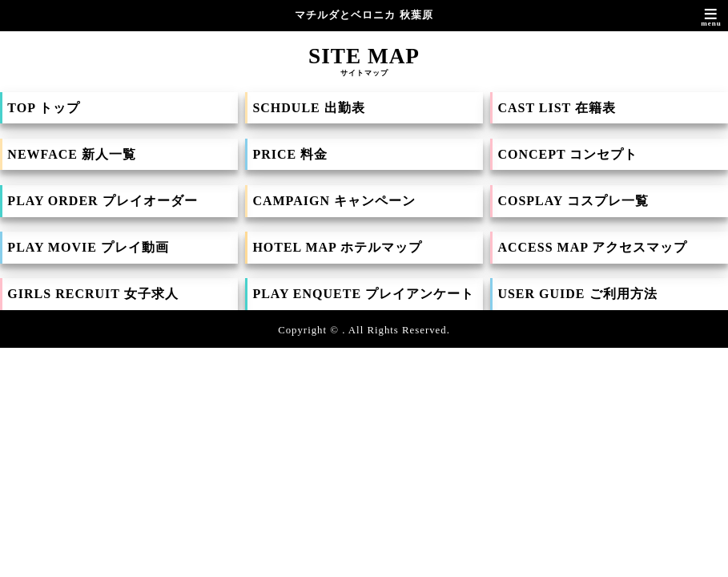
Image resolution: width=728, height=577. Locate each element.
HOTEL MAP (337, 247)
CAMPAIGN (334, 201)
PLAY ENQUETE (363, 294)
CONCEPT (567, 154)
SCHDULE (308, 108)
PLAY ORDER (102, 201)
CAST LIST (557, 108)
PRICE (290, 154)
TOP (44, 108)
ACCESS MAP (592, 247)
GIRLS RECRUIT (93, 294)
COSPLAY (573, 201)
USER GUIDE (577, 294)
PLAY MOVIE (88, 247)
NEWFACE (72, 154)
